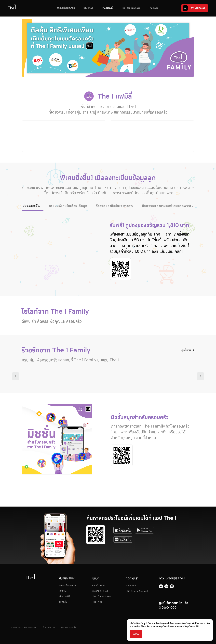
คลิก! (180, 253)
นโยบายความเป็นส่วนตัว (50, 629)
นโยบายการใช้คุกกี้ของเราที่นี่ (186, 626)
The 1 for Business (131, 8)
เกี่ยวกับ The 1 (99, 587)
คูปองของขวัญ (36, 206)
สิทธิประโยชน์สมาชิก (66, 8)
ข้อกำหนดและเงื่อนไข (69, 629)
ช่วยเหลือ (63, 603)
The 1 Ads (153, 8)
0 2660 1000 (168, 609)
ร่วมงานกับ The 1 (100, 592)
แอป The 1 (88, 8)
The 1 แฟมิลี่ (107, 8)
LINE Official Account (137, 592)
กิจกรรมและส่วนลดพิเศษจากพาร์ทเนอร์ (176, 206)
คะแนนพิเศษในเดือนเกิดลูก (74, 206)
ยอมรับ (136, 634)
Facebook (131, 587)
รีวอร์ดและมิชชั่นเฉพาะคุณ (120, 206)
